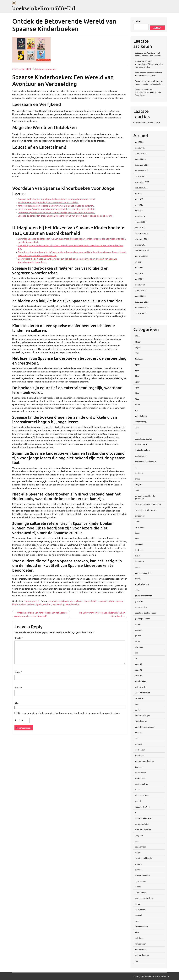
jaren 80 (138, 670)
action (138, 404)
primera (138, 864)
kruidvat (138, 744)
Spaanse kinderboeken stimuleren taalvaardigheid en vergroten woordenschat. (57, 199)
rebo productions (142, 875)
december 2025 (142, 165)
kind (137, 704)
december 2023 (142, 302)
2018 (137, 353)
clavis (137, 521)
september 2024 (142, 250)
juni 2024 (139, 268)
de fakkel (139, 544)
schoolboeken (141, 892)
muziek (138, 801)
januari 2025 (140, 228)
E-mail (18, 687)
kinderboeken (141, 721)
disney (138, 556)
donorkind (139, 561)
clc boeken (139, 527)
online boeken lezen (144, 818)
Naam (18, 672)
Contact (71, 7)
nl (136, 812)
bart (137, 433)
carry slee (139, 484)
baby (137, 427)
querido (138, 869)
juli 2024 (139, 262)
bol (136, 467)
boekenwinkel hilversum (145, 462)
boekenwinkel (141, 456)
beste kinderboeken (144, 439)
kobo (137, 738)
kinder (138, 710)
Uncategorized (32, 601)
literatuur (139, 767)
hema (137, 641)
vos (136, 961)
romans (138, 887)
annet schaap (141, 422)
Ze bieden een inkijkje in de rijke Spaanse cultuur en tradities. (48, 202)
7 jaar (137, 387)
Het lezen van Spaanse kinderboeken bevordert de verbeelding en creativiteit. (57, 209)
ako (136, 410)
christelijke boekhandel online (148, 504)
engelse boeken (142, 584)
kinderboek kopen (143, 715)
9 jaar (137, 399)
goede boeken (141, 607)
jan (136, 658)
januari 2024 (140, 296)
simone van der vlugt (144, 898)
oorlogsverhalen (142, 824)
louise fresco (140, 772)
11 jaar (138, 342)
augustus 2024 (141, 256)
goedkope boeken (143, 618)
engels (138, 578)
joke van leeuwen (142, 693)
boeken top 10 (141, 444)
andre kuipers (141, 416)
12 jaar (138, 347)
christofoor (140, 516)
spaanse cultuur (107, 601)
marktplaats (140, 778)
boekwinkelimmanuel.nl (44, 8)
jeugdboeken (141, 681)
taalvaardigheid (35, 604)
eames (138, 567)
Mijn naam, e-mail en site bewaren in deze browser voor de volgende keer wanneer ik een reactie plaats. (68, 713)
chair (137, 490)
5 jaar (137, 376)
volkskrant (139, 938)
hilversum (139, 647)
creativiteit (54, 601)
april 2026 (139, 142)
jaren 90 (138, 675)
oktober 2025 (141, 176)
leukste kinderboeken (144, 761)
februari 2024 (141, 290)
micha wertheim (142, 795)
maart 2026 (140, 148)
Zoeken (137, 21)
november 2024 (142, 239)
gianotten (139, 601)
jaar (136, 653)
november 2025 (142, 171)
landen (95, 601)
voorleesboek (141, 949)
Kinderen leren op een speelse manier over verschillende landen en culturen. (56, 206)
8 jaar (137, 393)
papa (137, 841)
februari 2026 (141, 153)
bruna (137, 479)
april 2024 (139, 279)
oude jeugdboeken (143, 830)
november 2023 (142, 307)
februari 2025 (141, 222)
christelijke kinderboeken (146, 510)
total (137, 921)
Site (16, 703)
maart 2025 (140, 216)
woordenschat (73, 604)
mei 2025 (139, 205)
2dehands (139, 359)
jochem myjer (141, 687)
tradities (47, 604)
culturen (65, 601)
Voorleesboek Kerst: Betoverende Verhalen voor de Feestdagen (148, 92)
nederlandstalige (142, 807)
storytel (138, 915)
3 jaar (137, 365)
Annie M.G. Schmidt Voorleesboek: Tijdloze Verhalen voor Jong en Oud (149, 64)
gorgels (138, 624)
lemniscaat (140, 755)
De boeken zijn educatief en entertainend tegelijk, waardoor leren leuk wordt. (56, 212)
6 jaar (137, 382)
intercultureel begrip (80, 601)
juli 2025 (139, 193)
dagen (137, 533)
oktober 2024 (141, 245)
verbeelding (59, 604)
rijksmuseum (140, 881)
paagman (139, 835)
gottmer (138, 630)
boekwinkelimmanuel (46, 69)
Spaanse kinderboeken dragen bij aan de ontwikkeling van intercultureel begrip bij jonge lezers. (65, 216)
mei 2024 (139, 273)
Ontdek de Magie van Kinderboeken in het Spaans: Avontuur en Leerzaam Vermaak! (41, 614)
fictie (137, 590)
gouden (138, 636)
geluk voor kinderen (143, 596)
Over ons (60, 7)
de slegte (139, 550)
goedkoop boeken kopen (146, 613)
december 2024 (142, 233)
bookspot (139, 473)
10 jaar (138, 336)
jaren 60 (138, 664)
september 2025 (142, 182)
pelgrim (138, 852)
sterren (138, 904)
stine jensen (140, 909)
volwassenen (140, 944)
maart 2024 (140, 285)
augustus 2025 (141, 188)
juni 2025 (139, 199)
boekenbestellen (142, 450)
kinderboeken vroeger (144, 727)
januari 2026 (140, 159)
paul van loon (141, 847)
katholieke (139, 698)
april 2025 (139, 210)
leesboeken (140, 750)
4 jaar (137, 370)
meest (138, 790)
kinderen (139, 733)
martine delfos (141, 784)
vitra (137, 932)
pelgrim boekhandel (144, 858)
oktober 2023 (141, 313)
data (137, 539)
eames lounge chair (143, 573)
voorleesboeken (142, 955)
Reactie (19, 638)
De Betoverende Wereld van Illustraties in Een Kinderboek (102, 614)
